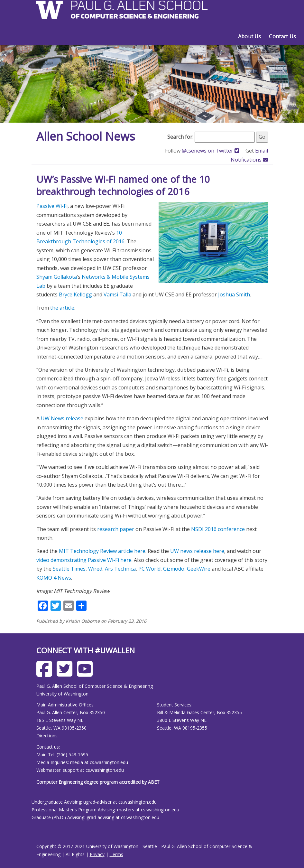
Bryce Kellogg (75, 294)
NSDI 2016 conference (218, 529)
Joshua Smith (234, 294)
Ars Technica (120, 569)
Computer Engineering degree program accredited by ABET (98, 782)
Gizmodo (174, 569)
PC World (149, 569)
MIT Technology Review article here (102, 551)
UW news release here (197, 551)
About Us (249, 36)
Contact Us (282, 36)
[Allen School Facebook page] (46, 674)
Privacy (97, 854)
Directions (47, 736)
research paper (116, 529)
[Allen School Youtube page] (86, 674)
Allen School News (86, 136)
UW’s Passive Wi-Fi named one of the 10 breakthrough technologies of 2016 (123, 185)
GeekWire (199, 569)
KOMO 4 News (54, 578)
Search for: (180, 137)
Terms (116, 854)
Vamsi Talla (117, 294)
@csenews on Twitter (211, 151)
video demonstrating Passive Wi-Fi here (84, 560)
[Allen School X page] (66, 674)
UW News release (62, 418)
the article (62, 308)
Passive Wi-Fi (52, 206)
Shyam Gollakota (57, 277)
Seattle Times (69, 569)
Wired (95, 569)
